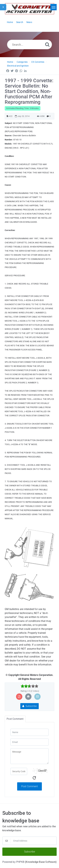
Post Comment (29, 786)
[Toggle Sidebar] (3, 7)
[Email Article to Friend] (37, 697)
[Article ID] (7, 116)
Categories (22, 62)
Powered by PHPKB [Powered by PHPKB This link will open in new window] (13, 862)
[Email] (29, 742)
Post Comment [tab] (15, 719)
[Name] (29, 732)
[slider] (29, 686)
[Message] (29, 756)
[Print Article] (28, 697)
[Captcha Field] (19, 771)
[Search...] (29, 45)
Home (10, 62)
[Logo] (30, 9)
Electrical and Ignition (18, 66)
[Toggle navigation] (53, 7)
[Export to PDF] (19, 697)
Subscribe (29, 706)
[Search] (47, 44)
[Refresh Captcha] (34, 778)
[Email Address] (29, 841)
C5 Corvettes (38, 62)
